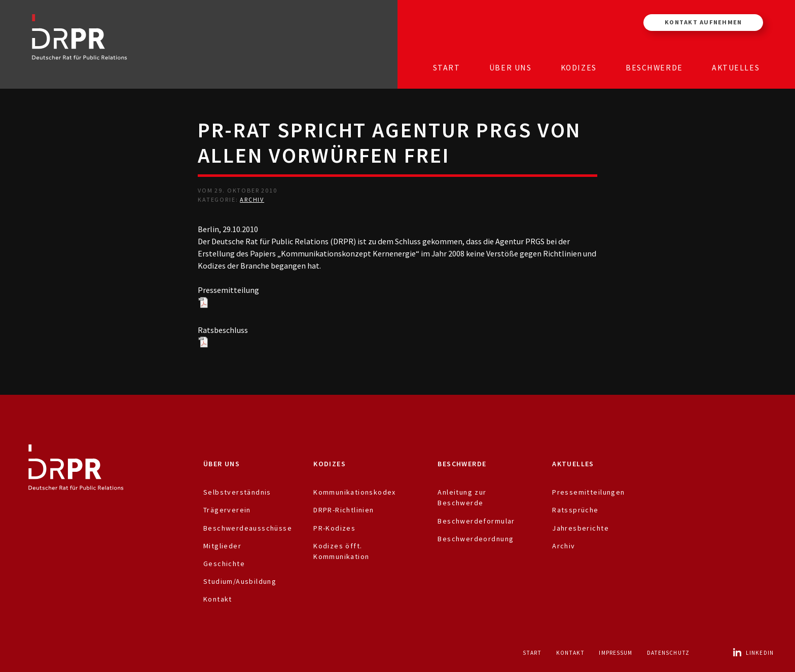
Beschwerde (654, 68)
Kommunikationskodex (355, 492)
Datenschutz (668, 653)
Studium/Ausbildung (240, 581)
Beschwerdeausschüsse (248, 528)
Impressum (616, 653)
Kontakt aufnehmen (703, 22)
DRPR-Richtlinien (344, 510)
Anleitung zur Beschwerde (462, 497)
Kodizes (579, 68)
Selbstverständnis (237, 492)
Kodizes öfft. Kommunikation (341, 551)
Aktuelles (736, 68)
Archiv (252, 199)
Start (447, 68)
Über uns (511, 68)
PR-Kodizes (334, 528)
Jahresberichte (581, 528)
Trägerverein (227, 510)
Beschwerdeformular (476, 521)
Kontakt (218, 599)
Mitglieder (222, 546)
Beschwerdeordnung (476, 539)
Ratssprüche (575, 510)
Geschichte (224, 564)
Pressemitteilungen (588, 492)
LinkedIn (753, 653)
